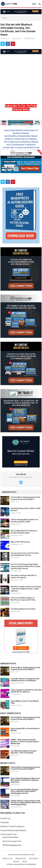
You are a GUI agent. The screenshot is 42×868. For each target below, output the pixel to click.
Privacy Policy (21, 859)
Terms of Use (7, 859)
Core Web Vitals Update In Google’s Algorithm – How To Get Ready (24, 752)
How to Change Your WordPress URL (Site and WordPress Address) (26, 691)
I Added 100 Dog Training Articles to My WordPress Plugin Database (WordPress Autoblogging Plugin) (26, 803)
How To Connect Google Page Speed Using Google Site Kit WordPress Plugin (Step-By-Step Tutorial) (26, 566)
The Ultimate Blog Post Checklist (23, 609)
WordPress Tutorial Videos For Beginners (21, 139)
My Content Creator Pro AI (12, 841)
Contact (16, 861)
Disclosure (33, 859)
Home (5, 18)
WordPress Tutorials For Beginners (13, 826)
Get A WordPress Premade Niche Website (21, 136)
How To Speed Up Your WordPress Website (21, 142)
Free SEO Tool (5, 818)
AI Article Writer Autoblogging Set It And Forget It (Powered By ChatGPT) (25, 668)
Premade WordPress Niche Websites (13, 830)
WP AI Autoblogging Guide (12, 845)
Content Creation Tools (9, 834)
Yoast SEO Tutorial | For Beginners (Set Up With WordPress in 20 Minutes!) (25, 680)
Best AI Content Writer (11, 837)
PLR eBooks (5, 823)
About (25, 861)
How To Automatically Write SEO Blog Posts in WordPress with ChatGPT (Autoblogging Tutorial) (24, 791)
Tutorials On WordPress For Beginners (21, 864)
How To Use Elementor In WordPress (21, 145)
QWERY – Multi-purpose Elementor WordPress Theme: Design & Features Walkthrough (25, 742)
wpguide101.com (28, 855)
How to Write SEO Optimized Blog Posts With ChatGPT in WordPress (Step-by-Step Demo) (25, 780)
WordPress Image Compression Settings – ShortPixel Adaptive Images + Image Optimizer (26, 589)
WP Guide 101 (5, 39)
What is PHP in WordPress (20, 542)
